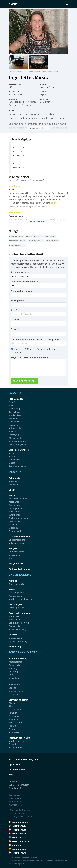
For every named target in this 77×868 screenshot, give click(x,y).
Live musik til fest (52, 241)
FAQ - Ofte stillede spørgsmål (24, 759)
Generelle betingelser (19, 785)
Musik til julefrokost (33, 236)
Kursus (12, 456)
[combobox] (38, 314)
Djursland (26, 105)
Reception (14, 425)
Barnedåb (13, 418)
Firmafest (13, 402)
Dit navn (16, 320)
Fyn (10, 102)
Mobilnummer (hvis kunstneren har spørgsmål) (35, 340)
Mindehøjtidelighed (18, 441)
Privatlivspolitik (16, 788)
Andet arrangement (18, 445)
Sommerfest (14, 422)
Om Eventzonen (17, 770)
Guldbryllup (14, 435)
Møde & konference (19, 450)
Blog (11, 775)
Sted (14, 310)
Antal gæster (17, 301)
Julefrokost (14, 412)
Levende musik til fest (18, 241)
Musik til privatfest (36, 241)
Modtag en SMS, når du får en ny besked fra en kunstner (36, 351)
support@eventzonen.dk (21, 817)
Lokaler (15, 393)
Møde (12, 453)
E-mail (15, 329)
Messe (12, 463)
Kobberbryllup (15, 428)
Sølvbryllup (14, 431)
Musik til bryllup (50, 236)
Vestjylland (30, 102)
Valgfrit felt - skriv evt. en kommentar (30, 357)
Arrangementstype (20, 272)
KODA (14, 864)
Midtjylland (19, 102)
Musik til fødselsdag (17, 245)
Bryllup (12, 405)
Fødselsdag (14, 409)
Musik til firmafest (16, 236)
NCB (22, 864)
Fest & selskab (16, 399)
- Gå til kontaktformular (20, 810)
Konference (14, 460)
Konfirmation (15, 415)
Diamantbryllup (16, 438)
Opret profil (15, 764)
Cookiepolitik (15, 782)
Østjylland (13, 105)
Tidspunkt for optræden (23, 291)
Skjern (43, 94)
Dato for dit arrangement (24, 282)
